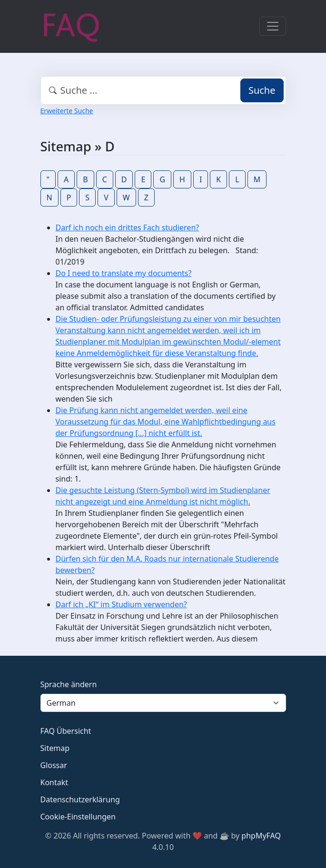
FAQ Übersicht (66, 731)
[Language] (163, 703)
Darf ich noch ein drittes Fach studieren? (128, 227)
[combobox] (163, 90)
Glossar (54, 765)
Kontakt (54, 782)
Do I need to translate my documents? (124, 273)
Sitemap (55, 748)
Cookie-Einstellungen (78, 817)
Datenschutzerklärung (80, 799)
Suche (262, 90)
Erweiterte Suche (67, 111)
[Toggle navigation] (273, 26)
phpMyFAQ (261, 836)
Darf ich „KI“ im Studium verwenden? (121, 604)
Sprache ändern (69, 684)
